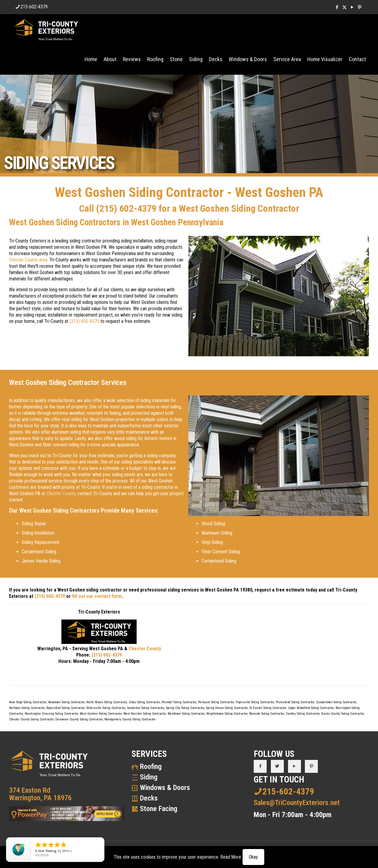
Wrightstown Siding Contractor (227, 714)
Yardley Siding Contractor (303, 714)
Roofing (151, 767)
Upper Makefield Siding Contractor (311, 708)
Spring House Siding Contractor (227, 708)
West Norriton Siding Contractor (145, 714)
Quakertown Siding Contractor (336, 702)
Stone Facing (159, 809)
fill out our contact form (97, 596)
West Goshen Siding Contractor (101, 714)
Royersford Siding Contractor (65, 708)
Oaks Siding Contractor (144, 702)
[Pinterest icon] (359, 7)
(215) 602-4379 (126, 208)
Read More (231, 857)
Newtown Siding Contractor (66, 702)
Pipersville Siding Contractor (255, 702)
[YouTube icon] (352, 7)
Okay (253, 857)
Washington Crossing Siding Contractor (51, 714)
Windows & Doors (165, 788)
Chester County (61, 493)
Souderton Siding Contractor (146, 708)
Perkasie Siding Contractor (216, 702)
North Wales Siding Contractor (107, 702)
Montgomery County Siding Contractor (130, 719)
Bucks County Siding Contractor (343, 714)
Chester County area (28, 260)
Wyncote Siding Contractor (267, 714)
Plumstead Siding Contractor (295, 702)
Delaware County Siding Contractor (79, 719)
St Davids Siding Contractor (268, 708)
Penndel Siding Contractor (179, 702)
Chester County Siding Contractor (31, 719)
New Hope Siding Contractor (28, 702)
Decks (149, 798)
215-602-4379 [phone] (34, 7)
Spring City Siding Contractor (185, 708)
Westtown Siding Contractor (186, 714)
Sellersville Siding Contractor (106, 708)
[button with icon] (260, 766)
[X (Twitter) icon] (344, 7)
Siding (149, 777)
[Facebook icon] (337, 7)
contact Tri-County (95, 493)
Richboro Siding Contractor (27, 708)
